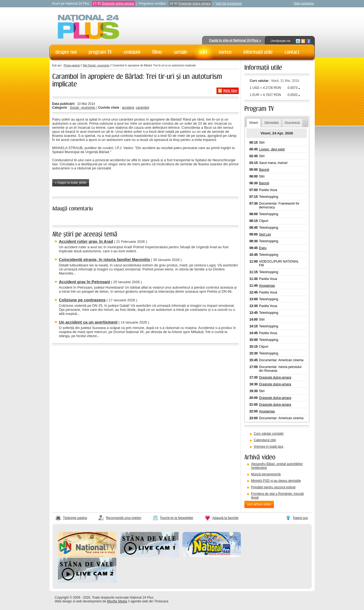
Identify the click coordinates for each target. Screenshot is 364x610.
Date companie (304, 3)
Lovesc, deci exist (272, 149)
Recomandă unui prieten (124, 518)
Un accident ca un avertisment (88, 322)
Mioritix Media (117, 601)
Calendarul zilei (265, 440)
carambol (142, 108)
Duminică (292, 123)
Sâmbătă (272, 123)
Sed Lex (265, 234)
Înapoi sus (301, 518)
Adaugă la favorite (225, 518)
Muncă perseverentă (266, 474)
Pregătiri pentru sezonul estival (273, 487)
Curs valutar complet (269, 434)
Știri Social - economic (96, 65)
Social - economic (83, 108)
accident (128, 108)
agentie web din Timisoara (149, 601)
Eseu (263, 248)
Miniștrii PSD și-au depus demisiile (276, 481)
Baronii (264, 170)
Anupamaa (267, 286)
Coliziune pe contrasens (82, 300)
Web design (63, 601)
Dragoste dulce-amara (118, 4)
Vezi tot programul (229, 4)
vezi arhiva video (259, 504)
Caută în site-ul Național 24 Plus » (235, 40)
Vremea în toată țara (269, 447)
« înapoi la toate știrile (71, 183)
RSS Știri (230, 91)
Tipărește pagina (75, 518)
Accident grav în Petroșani (85, 282)
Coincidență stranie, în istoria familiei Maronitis (105, 259)
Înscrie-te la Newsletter (177, 518)
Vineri (253, 123)
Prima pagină (72, 65)
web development (89, 601)
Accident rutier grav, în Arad (86, 241)
